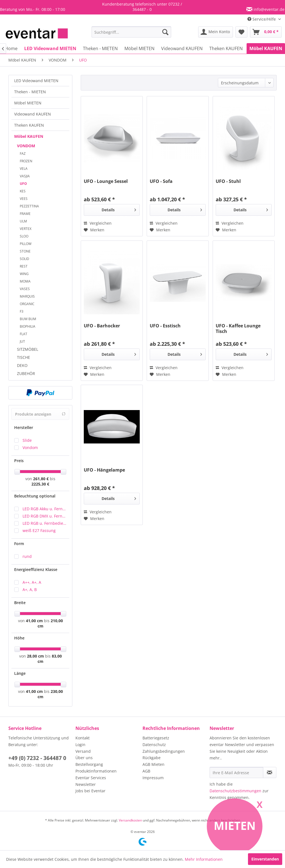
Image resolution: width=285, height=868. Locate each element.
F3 (22, 311)
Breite (20, 603)
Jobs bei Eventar (90, 791)
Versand (83, 751)
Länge (20, 673)
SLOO (24, 236)
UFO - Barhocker (102, 326)
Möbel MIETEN (28, 103)
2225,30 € (40, 484)
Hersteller (24, 427)
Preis (19, 461)
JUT (22, 341)
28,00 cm (35, 656)
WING (24, 274)
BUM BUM (28, 319)
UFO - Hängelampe (104, 470)
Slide (27, 440)
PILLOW (26, 244)
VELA (24, 169)
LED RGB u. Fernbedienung (45, 523)
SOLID (24, 259)
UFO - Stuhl (228, 181)
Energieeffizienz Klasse (36, 569)
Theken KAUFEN (29, 125)
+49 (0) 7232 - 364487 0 (37, 758)
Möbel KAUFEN (29, 136)
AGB (146, 771)
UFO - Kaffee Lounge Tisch (238, 328)
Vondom (30, 448)
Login (80, 745)
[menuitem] (132, 32)
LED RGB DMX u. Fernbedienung (45, 516)
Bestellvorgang (89, 764)
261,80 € (41, 479)
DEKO (22, 365)
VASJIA (25, 176)
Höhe (19, 638)
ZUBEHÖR (26, 373)
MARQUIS (27, 296)
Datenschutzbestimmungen (235, 791)
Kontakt (83, 738)
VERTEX (26, 229)
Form (19, 544)
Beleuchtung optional (35, 496)
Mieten (235, 826)
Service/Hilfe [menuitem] (262, 19)
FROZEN (26, 161)
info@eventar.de (268, 9)
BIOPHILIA (28, 326)
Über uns (84, 758)
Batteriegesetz (156, 738)
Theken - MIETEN (30, 92)
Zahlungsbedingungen (164, 751)
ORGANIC (27, 304)
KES (23, 191)
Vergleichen (98, 223)
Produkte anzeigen (40, 414)
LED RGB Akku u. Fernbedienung (45, 509)
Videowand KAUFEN (33, 114)
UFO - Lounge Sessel (106, 181)
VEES (24, 199)
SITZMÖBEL (28, 349)
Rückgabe (152, 758)
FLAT (24, 334)
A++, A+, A (32, 582)
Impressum (153, 778)
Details (119, 209)
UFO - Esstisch (165, 326)
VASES (25, 289)
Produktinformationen (96, 771)
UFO (23, 184)
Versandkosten (130, 820)
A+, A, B (30, 589)
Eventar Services (91, 778)
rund (27, 556)
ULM (23, 221)
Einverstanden (265, 859)
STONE (25, 251)
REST (24, 266)
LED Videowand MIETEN (36, 81)
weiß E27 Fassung (39, 530)
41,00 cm (34, 621)
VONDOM (26, 146)
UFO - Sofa (161, 181)
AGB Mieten (153, 764)
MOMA (25, 281)
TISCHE (24, 357)
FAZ (23, 154)
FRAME (25, 214)
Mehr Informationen (204, 859)
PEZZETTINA (29, 206)
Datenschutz (154, 745)
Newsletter (86, 784)
